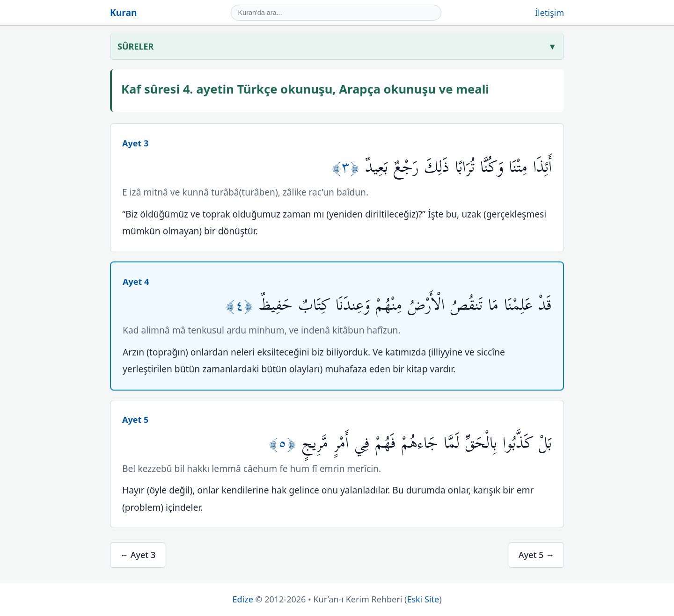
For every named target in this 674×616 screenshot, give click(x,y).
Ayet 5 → (536, 555)
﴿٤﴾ (242, 305)
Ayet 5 (135, 420)
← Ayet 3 (138, 555)
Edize (242, 599)
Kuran (123, 12)
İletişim (549, 13)
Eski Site (423, 599)
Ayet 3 (135, 143)
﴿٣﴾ (348, 167)
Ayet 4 (136, 282)
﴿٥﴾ (285, 443)
